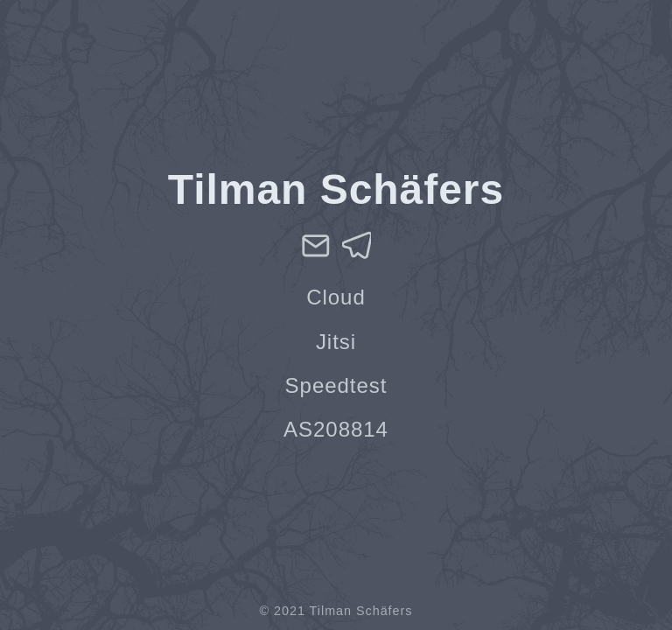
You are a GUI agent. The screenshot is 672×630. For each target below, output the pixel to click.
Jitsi (336, 342)
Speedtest (336, 385)
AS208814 (336, 429)
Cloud (336, 297)
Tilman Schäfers (361, 611)
